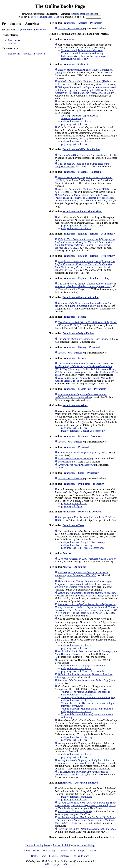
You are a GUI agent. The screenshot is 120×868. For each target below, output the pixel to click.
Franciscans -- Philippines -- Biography (83, 484)
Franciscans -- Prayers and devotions (82, 512)
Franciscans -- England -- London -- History (86, 278)
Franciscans (14, 40)
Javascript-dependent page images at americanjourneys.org (79, 117)
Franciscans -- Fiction (74, 317)
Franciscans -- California (76, 64)
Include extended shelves (84, 14)
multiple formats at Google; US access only (83, 431)
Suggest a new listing (84, 845)
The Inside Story (81, 856)
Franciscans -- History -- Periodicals (82, 347)
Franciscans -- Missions (75, 405)
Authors (63, 851)
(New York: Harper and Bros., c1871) (86, 653)
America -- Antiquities (74, 567)
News (43, 856)
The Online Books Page (60, 6)
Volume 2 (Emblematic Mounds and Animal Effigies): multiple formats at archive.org (88, 699)
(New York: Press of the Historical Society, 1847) (86, 609)
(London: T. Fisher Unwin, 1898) (86, 339)
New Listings (49, 851)
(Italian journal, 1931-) (82, 453)
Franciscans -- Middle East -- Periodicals (84, 389)
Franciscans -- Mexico (74, 358)
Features (53, 856)
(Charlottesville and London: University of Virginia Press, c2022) (84, 584)
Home (27, 851)
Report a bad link (62, 845)
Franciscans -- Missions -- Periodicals (82, 436)
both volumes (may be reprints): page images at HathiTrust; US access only (85, 57)
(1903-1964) (82, 574)
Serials (93, 851)
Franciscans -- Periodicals (76, 447)
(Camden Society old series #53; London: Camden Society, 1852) (85, 304)
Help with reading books (38, 845)
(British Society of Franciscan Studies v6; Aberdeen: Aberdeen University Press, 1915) (85, 285)
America (12, 43)
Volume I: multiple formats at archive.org (82, 50)
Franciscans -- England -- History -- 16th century (89, 234)
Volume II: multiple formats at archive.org (82, 53)
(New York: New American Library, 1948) (87, 155)
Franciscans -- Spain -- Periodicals (81, 473)
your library (26, 30)
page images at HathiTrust (74, 124)
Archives (65, 856)
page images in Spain (72, 506)
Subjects (82, 851)
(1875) (86, 820)
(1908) (83, 81)
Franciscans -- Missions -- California (82, 172)
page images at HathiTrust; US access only (82, 226)
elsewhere (41, 30)
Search (36, 851)
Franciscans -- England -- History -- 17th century (89, 256)
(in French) (75, 459)
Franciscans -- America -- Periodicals (27, 54)
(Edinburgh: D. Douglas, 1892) (82, 773)
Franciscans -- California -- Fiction (81, 149)
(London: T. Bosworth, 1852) (85, 804)
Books (34, 856)
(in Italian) (81, 396)
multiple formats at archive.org (77, 121)
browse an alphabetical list (46, 17)
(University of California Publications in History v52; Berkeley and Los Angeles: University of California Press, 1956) (86, 369)
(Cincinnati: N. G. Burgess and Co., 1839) (84, 762)
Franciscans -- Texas (73, 525)
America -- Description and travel (80, 783)
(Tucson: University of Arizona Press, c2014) (86, 594)
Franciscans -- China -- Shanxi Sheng (82, 211)
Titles (72, 851)
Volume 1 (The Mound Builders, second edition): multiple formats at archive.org (86, 693)
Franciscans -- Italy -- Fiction (78, 333)
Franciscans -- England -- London (80, 297)
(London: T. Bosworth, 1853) (75, 811)
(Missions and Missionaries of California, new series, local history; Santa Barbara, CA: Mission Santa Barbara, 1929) (84, 198)
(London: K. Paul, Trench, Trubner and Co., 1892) (85, 244)
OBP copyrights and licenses (60, 864)
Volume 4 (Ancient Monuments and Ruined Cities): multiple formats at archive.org (87, 710)
